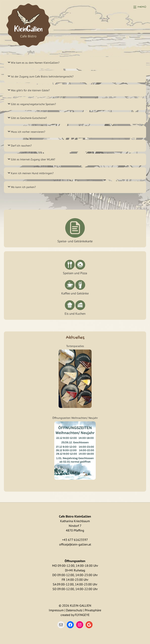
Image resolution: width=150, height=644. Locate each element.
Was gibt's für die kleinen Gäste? (30, 90)
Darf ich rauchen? (21, 146)
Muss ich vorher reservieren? (28, 132)
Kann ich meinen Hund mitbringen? (32, 173)
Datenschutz (74, 610)
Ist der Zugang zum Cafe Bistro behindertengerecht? (42, 76)
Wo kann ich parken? (23, 187)
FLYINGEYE (82, 615)
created (65, 615)
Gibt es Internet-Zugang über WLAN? (33, 159)
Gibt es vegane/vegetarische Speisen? (33, 104)
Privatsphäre (93, 610)
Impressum (56, 610)
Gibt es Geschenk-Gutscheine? (29, 118)
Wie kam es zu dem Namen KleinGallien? (35, 63)
